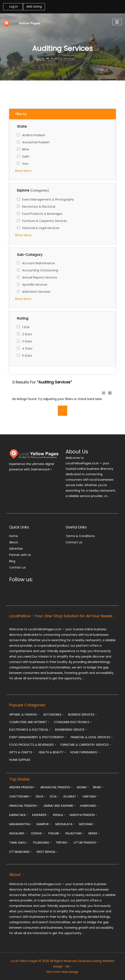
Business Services (82, 715)
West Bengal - (47, 852)
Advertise (16, 549)
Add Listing (34, 6)
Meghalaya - (65, 824)
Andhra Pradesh (34, 135)
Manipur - (44, 824)
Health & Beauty (52, 752)
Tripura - (62, 843)
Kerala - (59, 815)
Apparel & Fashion (24, 715)
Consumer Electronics (73, 722)
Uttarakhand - (21, 852)
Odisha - (38, 833)
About (14, 542)
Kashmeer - (41, 815)
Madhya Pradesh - (84, 815)
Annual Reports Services (40, 277)
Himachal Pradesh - (24, 806)
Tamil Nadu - (19, 843)
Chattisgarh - (20, 796)
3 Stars (27, 341)
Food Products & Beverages (42, 214)
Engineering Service (71, 730)
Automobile (54, 715)
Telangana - (42, 843)
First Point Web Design (62, 972)
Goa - (54, 796)
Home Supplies (20, 760)
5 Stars (27, 356)
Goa (25, 164)
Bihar (26, 149)
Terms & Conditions (80, 536)
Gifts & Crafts (22, 752)
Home (14, 536)
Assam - (83, 787)
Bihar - (98, 787)
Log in (13, 6)
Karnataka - (19, 815)
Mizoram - (87, 824)
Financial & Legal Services (41, 228)
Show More (23, 171)
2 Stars (27, 334)
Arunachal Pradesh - (56, 787)
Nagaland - (18, 833)
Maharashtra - (21, 824)
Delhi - (41, 796)
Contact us (17, 567)
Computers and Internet (29, 722)
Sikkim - (94, 833)
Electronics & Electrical (39, 207)
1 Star (26, 327)
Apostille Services (35, 285)
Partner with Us (20, 555)
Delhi (26, 157)
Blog (12, 561)
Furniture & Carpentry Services (45, 221)
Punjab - (55, 833)
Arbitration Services (36, 292)
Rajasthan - (75, 833)
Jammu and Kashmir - (59, 806)
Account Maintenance (39, 263)
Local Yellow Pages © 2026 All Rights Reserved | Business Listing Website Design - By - (62, 964)
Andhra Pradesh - (23, 787)
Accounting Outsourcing (40, 270)
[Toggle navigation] (117, 22)
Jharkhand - (89, 806)
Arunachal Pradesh (36, 142)
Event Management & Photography (48, 199)
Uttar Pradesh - (86, 843)
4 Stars (27, 348)
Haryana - (91, 796)
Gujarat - (71, 796)
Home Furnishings (85, 752)
